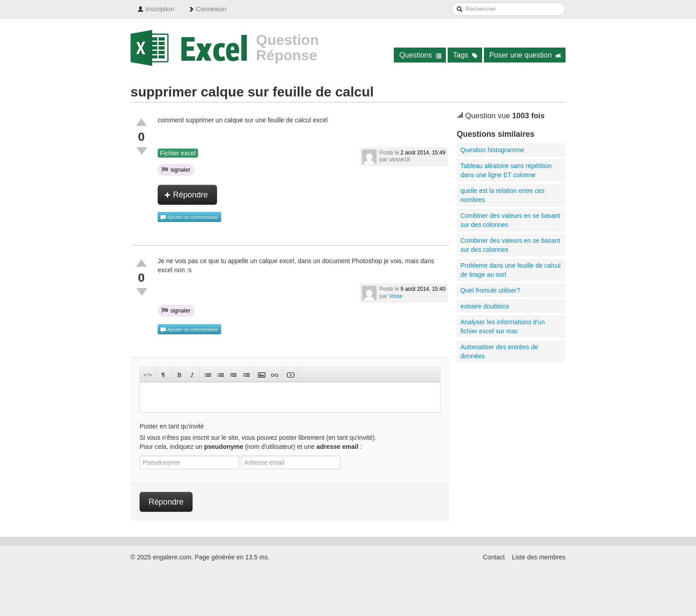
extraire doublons (485, 306)
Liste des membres (539, 557)
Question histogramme (492, 150)
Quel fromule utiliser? (490, 290)
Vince (396, 296)
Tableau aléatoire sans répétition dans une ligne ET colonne (506, 170)
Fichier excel (178, 153)
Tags (466, 55)
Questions (420, 55)
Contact (494, 557)
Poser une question (525, 55)
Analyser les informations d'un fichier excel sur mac (503, 327)
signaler (176, 169)
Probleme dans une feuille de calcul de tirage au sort (510, 270)
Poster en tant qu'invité (172, 426)
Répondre (186, 195)
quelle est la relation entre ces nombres (503, 195)
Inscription (156, 9)
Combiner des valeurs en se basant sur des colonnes (510, 220)
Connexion (207, 9)
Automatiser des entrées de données (499, 351)
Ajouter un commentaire (189, 217)
